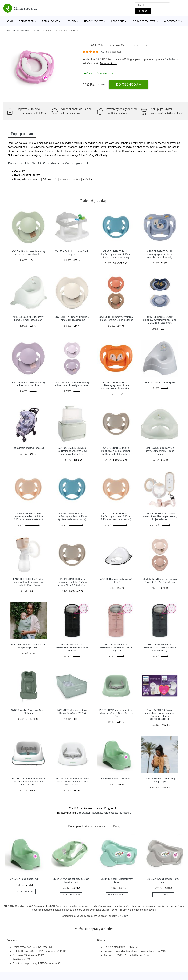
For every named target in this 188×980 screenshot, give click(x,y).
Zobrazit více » (108, 63)
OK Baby (170, 59)
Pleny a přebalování (144, 21)
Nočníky (127, 813)
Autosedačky (172, 21)
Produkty (17, 30)
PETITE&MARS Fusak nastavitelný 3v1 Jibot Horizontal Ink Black (72, 648)
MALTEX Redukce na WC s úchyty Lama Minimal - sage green (160, 451)
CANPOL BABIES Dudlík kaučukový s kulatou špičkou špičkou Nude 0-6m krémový (28, 516)
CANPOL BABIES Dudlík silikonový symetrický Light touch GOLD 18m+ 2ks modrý (160, 320)
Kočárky (71, 21)
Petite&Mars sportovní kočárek (28, 448)
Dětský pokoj (50, 21)
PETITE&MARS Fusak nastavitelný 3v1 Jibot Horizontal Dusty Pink (116, 648)
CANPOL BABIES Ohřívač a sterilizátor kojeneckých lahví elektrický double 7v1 (72, 451)
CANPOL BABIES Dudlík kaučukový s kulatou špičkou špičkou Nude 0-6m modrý (116, 254)
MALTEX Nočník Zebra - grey (160, 382)
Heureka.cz (27, 30)
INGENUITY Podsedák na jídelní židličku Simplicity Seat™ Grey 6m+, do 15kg (72, 782)
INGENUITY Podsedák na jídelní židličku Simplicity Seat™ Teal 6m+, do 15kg (28, 782)
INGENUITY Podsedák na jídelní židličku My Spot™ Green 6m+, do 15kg (116, 713)
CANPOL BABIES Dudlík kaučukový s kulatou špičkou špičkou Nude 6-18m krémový (116, 516)
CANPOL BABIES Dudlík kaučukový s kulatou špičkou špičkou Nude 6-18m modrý (72, 516)
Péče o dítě (118, 21)
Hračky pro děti (94, 21)
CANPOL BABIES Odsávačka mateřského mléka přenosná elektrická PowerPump (28, 582)
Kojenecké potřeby (113, 813)
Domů (10, 21)
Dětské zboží (26, 21)
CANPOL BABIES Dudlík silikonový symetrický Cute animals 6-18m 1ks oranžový (116, 385)
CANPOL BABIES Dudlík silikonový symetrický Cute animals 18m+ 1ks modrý (160, 254)
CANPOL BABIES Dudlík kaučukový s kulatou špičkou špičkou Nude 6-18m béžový (72, 582)
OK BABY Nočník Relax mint (116, 779)
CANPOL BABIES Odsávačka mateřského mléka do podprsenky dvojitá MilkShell (160, 516)
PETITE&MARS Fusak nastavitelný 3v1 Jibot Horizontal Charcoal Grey (160, 648)
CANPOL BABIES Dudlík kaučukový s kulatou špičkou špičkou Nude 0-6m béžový (116, 451)
